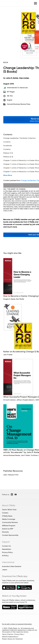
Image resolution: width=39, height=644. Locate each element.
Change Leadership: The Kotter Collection (19, 138)
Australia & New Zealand (12, 566)
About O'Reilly (9, 505)
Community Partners (10, 522)
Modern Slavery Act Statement (12, 639)
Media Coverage (9, 519)
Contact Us (6, 546)
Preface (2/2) (8, 157)
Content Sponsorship (10, 535)
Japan (5, 570)
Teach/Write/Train (9, 510)
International (8, 562)
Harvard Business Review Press (19, 104)
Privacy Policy (7, 552)
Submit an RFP (8, 529)
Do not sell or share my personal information (17, 624)
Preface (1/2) (8, 153)
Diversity (5, 532)
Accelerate (8, 146)
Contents (7, 142)
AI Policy (5, 556)
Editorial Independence (10, 637)
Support (6, 542)
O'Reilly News (7, 516)
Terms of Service (8, 634)
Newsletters (7, 549)
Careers (5, 513)
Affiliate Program (9, 526)
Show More (8, 175)
